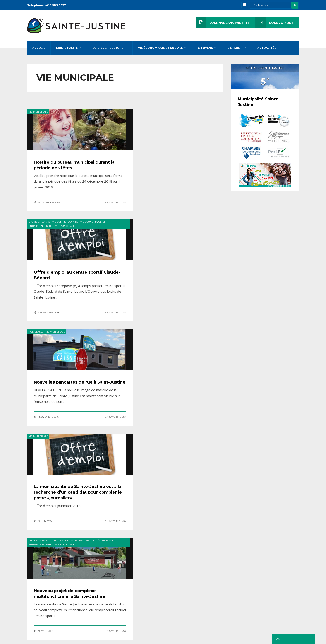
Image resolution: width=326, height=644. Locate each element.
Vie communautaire (168, 115)
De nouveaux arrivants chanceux (176, 387)
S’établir (235, 50)
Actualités (267, 50)
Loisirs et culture (108, 50)
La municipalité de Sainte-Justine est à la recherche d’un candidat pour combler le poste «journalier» (175, 284)
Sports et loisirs (142, 115)
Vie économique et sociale (161, 50)
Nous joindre (274, 23)
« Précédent (79, 453)
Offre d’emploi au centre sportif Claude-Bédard (175, 168)
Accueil (39, 50)
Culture (34, 336)
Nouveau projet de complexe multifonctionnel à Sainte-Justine (69, 392)
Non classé (36, 226)
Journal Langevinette (222, 23)
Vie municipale (38, 115)
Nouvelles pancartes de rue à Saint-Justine (69, 279)
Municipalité (67, 50)
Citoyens (205, 50)
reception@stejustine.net (241, 600)
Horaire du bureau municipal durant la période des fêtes (68, 168)
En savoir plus (103, 206)
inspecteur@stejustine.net (242, 612)
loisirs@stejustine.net (238, 606)
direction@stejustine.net (240, 594)
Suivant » (170, 453)
